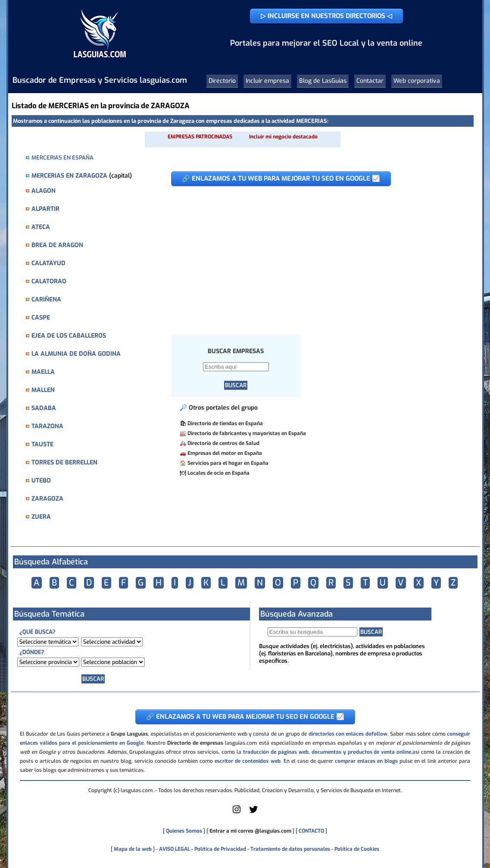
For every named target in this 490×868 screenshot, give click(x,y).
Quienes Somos (184, 831)
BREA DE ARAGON (57, 245)
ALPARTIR (45, 209)
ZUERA (41, 517)
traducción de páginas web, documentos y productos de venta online (327, 752)
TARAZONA (47, 426)
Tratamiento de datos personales (290, 849)
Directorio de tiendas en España (225, 423)
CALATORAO (49, 281)
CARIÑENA (46, 299)
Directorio (222, 81)
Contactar (370, 81)
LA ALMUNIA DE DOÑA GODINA (76, 354)
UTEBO (41, 481)
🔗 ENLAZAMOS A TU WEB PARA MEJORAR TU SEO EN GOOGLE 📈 (281, 179)
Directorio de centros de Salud (223, 443)
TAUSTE (42, 444)
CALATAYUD (48, 263)
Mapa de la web (132, 849)
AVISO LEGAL (175, 849)
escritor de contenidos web (247, 761)
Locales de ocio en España (218, 473)
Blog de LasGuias (323, 81)
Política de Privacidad (220, 849)
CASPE (41, 318)
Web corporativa (417, 81)
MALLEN (43, 390)
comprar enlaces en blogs (366, 761)
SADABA (44, 408)
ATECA (41, 227)
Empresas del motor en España (225, 453)
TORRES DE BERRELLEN (64, 462)
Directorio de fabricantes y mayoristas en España (247, 433)
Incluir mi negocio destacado (283, 137)
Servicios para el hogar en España (228, 463)
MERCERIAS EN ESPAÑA (62, 158)
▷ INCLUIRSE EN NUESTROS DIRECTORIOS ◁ (326, 16)
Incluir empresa (267, 81)
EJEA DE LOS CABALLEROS (69, 336)
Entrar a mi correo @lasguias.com (250, 831)
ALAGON (44, 191)
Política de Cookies (357, 849)
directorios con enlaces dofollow (348, 734)
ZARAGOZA (47, 499)
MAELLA (43, 372)
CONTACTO (311, 831)
